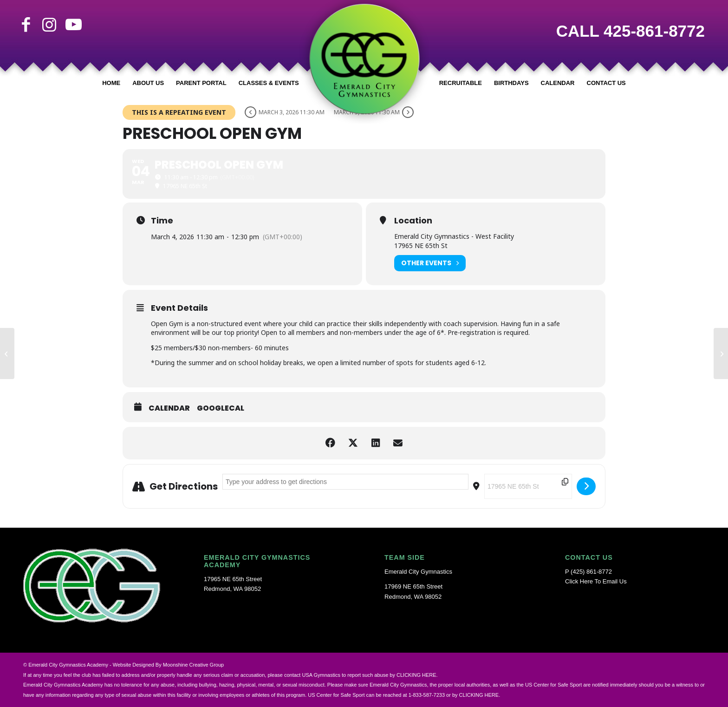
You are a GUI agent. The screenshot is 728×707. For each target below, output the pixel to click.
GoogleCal (221, 408)
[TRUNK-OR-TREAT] (721, 353)
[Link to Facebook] (26, 25)
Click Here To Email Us (596, 581)
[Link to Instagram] (49, 25)
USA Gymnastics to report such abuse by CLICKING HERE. (370, 675)
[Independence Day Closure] (7, 353)
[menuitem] (111, 83)
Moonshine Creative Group (193, 665)
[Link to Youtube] (72, 25)
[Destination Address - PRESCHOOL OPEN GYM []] (528, 486)
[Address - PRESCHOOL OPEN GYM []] (345, 482)
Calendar (169, 408)
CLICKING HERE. (480, 695)
